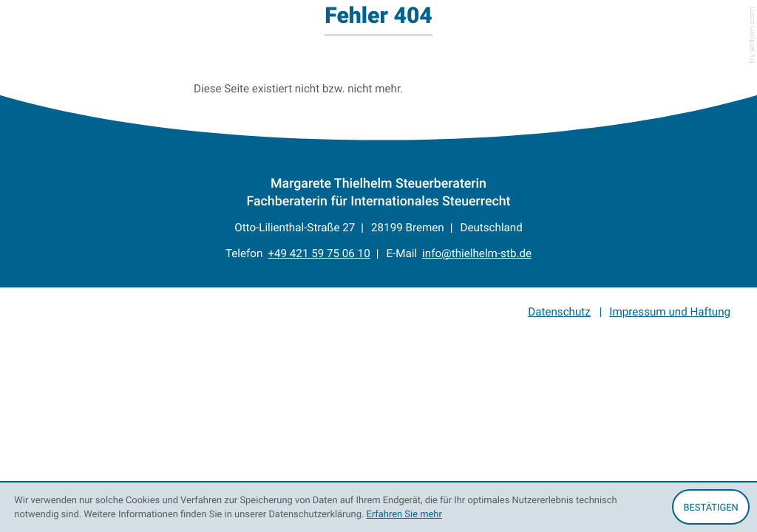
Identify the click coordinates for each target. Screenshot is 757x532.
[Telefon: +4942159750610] (319, 254)
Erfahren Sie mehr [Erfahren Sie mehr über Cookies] (404, 514)
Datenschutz (559, 312)
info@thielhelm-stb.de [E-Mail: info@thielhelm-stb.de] (477, 253)
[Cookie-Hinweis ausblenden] (711, 507)
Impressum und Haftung (670, 312)
